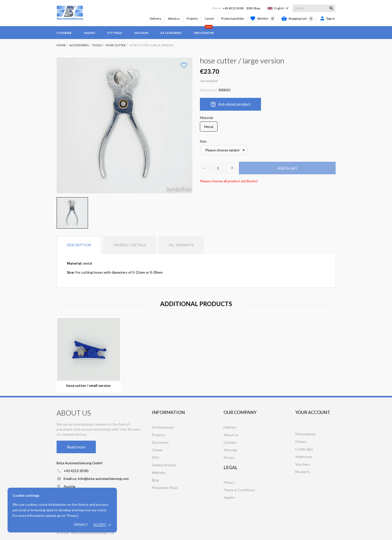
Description (79, 245)
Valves (89, 33)
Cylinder (64, 33)
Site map (230, 450)
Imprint (229, 497)
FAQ (155, 457)
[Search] (314, 8)
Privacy (81, 525)
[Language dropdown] (282, 8)
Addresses (304, 457)
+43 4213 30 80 (233, 8)
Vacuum (141, 33)
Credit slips (304, 449)
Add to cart (287, 168)
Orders (301, 442)
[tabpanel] (124, 126)
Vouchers (303, 464)
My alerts (302, 472)
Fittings (115, 33)
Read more (76, 447)
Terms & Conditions (239, 490)
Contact (230, 442)
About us (174, 18)
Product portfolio (232, 18)
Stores (229, 457)
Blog (155, 480)
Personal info (306, 434)
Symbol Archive (164, 465)
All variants (181, 245)
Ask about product (231, 104)
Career (209, 18)
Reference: (209, 90)
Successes (160, 442)
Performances (163, 427)
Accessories (171, 33)
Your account (313, 412)
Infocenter (204, 30)
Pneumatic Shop (165, 488)
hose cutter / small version (89, 386)
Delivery (156, 18)
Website (159, 472)
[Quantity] (218, 168)
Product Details (130, 245)
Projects (192, 18)
